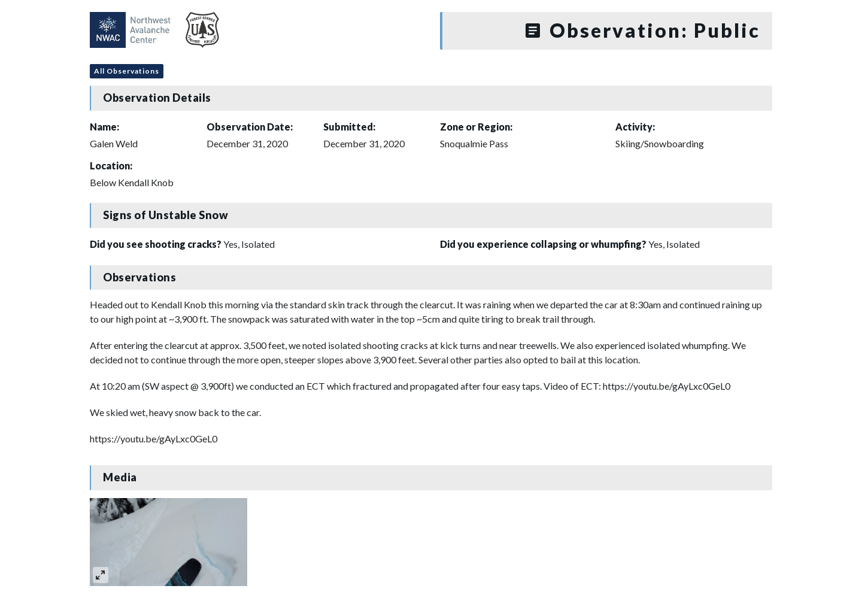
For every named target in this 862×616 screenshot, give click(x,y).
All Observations (127, 71)
